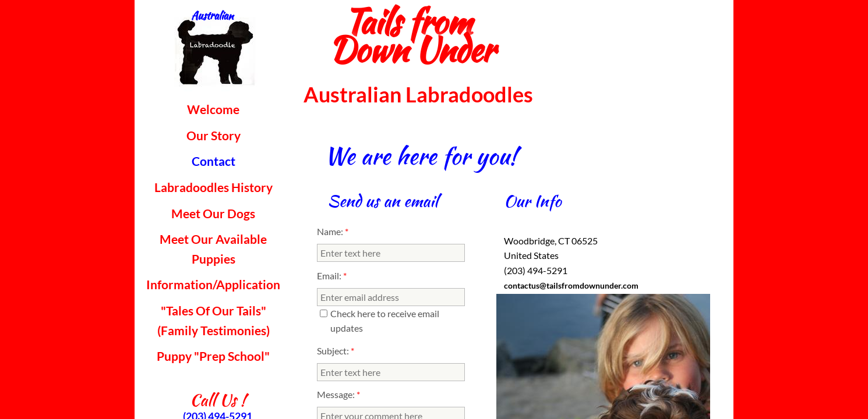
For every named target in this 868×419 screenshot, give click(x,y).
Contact (214, 161)
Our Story (214, 135)
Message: (338, 394)
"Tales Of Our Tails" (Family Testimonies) (214, 320)
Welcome (213, 109)
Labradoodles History (214, 187)
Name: (333, 231)
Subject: (336, 351)
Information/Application (213, 284)
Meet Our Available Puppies (213, 249)
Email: (332, 276)
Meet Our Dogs (213, 213)
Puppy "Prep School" (213, 356)
